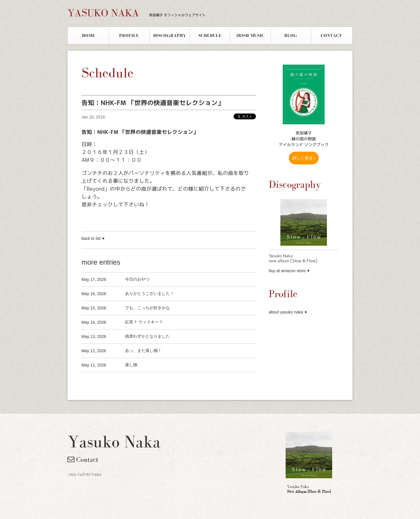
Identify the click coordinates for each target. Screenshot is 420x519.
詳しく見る (304, 158)
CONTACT (331, 36)
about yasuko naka (286, 312)
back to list (91, 238)
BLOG (291, 36)
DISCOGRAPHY (170, 36)
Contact (83, 459)
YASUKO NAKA (137, 13)
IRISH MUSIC (250, 36)
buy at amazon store (287, 271)
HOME (89, 36)
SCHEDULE (210, 36)
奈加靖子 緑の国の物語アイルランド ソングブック (304, 139)
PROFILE (129, 36)
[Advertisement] (150, 382)
